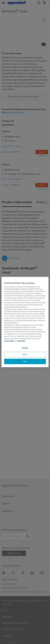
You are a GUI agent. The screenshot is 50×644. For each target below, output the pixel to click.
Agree (25, 361)
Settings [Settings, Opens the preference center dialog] (25, 348)
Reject (25, 355)
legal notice (21, 341)
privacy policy (9, 341)
